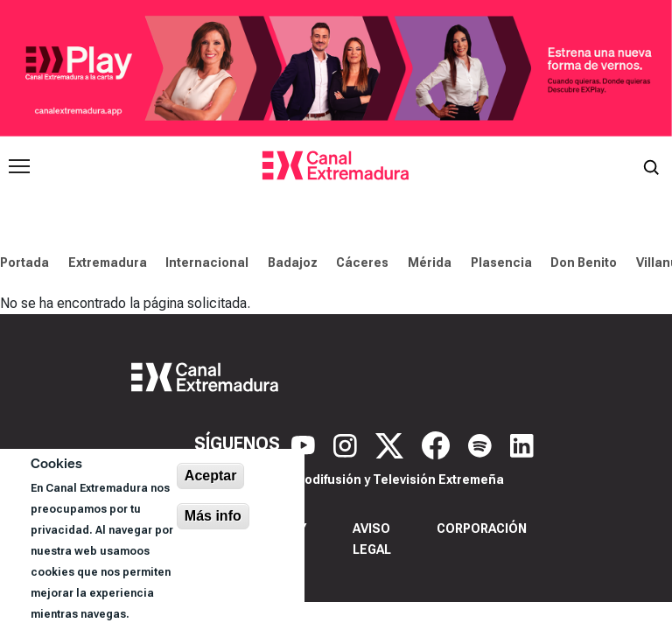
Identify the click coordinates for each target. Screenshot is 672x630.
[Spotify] (482, 444)
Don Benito (584, 262)
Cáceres (362, 262)
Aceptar (211, 476)
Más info (213, 516)
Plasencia (501, 262)
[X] (392, 444)
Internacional (207, 262)
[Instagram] (347, 444)
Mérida (430, 262)
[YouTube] (305, 444)
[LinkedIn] (522, 444)
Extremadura (108, 262)
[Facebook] (438, 444)
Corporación (482, 528)
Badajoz (293, 262)
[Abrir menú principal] (19, 166)
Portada (24, 262)
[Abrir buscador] (651, 166)
